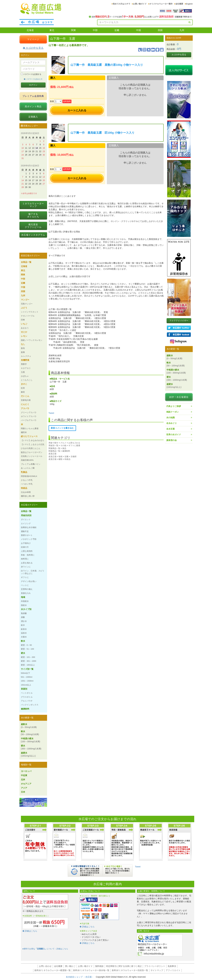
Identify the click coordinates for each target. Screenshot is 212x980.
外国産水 (25, 601)
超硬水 (28, 754)
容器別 (24, 689)
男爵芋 (24, 364)
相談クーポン (173, 412)
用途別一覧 (53, 445)
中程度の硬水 (31, 740)
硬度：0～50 (26, 645)
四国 (160, 30)
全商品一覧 (26, 262)
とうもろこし (27, 380)
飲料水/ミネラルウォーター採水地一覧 (91, 970)
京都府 (74, 457)
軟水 (23, 641)
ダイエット (26, 519)
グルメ (63, 443)
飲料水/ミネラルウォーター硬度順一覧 (53, 970)
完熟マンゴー (27, 304)
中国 (138, 30)
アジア (24, 788)
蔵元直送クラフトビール (33, 226)
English (189, 4)
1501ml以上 (26, 685)
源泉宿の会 (172, 440)
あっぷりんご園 (28, 468)
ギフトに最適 (74, 445)
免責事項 (172, 966)
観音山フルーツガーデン (32, 452)
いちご (24, 324)
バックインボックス (30, 705)
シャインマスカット (30, 312)
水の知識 (170, 418)
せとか (24, 332)
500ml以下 (25, 673)
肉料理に (25, 559)
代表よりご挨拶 (174, 406)
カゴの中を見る (33, 48)
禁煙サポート (27, 535)
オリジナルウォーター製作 (161, 4)
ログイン (33, 85)
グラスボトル (27, 697)
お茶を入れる (74, 443)
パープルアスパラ (29, 420)
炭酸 (23, 617)
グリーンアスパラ (29, 413)
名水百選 (170, 429)
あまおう (25, 328)
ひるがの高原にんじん (31, 448)
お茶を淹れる (27, 563)
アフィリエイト (173, 970)
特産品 (67, 459)
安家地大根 (26, 400)
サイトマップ (157, 970)
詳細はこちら (30, 931)
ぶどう (24, 308)
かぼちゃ (25, 376)
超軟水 (29, 726)
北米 (23, 780)
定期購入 (33, 117)
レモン (24, 336)
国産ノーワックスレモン (32, 340)
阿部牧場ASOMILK (29, 476)
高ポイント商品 (33, 106)
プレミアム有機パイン (31, 464)
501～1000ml (27, 677)
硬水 (23, 653)
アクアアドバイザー (179, 321)
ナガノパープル (28, 316)
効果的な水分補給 (29, 527)
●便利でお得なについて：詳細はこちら (45, 949)
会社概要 (179, 4)
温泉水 (24, 633)
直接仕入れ (26, 593)
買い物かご (70, 966)
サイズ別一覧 (27, 669)
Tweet (51, 413)
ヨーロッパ (26, 771)
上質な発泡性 (27, 551)
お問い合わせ (45, 966)
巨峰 (23, 320)
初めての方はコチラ (122, 4)
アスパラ (25, 408)
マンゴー (25, 300)
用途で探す (53, 443)
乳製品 (24, 472)
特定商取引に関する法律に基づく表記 (124, 966)
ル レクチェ (26, 356)
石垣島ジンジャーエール (32, 456)
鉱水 (23, 625)
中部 (95, 30)
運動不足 (25, 531)
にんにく (25, 404)
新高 (23, 348)
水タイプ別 (26, 609)
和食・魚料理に (28, 555)
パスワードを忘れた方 (33, 79)
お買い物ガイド (140, 4)
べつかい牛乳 (27, 484)
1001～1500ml (27, 681)
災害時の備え (27, 589)
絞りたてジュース (29, 436)
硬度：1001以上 (28, 665)
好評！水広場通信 (179, 397)
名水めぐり (172, 423)
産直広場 (52, 454)
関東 (74, 30)
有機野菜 (25, 360)
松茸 (23, 388)
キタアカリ (26, 368)
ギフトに (25, 577)
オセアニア (26, 784)
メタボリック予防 (29, 539)
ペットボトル (27, 693)
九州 (182, 30)
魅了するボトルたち (33, 215)
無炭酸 (24, 613)
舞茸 (23, 392)
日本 (23, 792)
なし (23, 344)
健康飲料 (66, 451)
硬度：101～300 (28, 657)
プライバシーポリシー (155, 966)
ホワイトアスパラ (29, 416)
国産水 (24, 605)
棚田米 (24, 432)
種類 (60, 459)
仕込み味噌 (26, 492)
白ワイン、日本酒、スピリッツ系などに (33, 572)
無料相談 (99, 966)
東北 (52, 30)
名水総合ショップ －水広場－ (81, 977)
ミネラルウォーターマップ (33, 205)
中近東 (24, 775)
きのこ (24, 384)
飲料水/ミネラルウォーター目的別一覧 (130, 970)
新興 (23, 352)
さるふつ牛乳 (27, 480)
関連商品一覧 (54, 448)
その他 (63, 445)
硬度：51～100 (27, 649)
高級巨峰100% (27, 460)
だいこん (25, 396)
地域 (60, 457)
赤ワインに (26, 567)
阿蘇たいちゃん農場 (30, 428)
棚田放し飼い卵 (28, 496)
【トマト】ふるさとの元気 (33, 444)
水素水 (24, 637)
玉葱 (23, 372)
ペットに (25, 585)
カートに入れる (77, 110)
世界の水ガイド (174, 435)
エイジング (26, 523)
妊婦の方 (25, 547)
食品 (64, 448)
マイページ (33, 39)
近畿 (117, 30)
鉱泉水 (24, 629)
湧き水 (24, 621)
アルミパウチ (27, 701)
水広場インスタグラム (33, 235)
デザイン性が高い (29, 581)
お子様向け (26, 543)
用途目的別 (26, 515)
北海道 (30, 30)
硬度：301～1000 (29, 661)
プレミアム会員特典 (33, 96)
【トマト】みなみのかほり (33, 440)
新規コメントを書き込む (62, 428)
